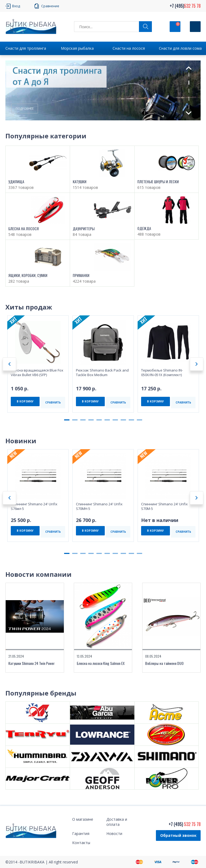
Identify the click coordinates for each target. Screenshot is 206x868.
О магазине (83, 819)
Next (189, 113)
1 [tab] (189, 75)
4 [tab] (189, 99)
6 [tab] (107, 420)
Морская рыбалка (77, 48)
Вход (16, 6)
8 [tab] (123, 420)
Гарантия (81, 833)
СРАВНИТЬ (53, 402)
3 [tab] (189, 91)
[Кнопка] (195, 27)
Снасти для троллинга (26, 48)
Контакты (81, 843)
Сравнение (50, 6)
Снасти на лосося (129, 48)
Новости (114, 833)
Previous (188, 68)
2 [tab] (189, 83)
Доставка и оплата (117, 822)
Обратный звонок (178, 835)
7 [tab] (115, 420)
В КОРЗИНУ (25, 401)
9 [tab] (131, 420)
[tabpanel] (103, 91)
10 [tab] (139, 420)
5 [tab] (189, 107)
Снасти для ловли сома (180, 48)
